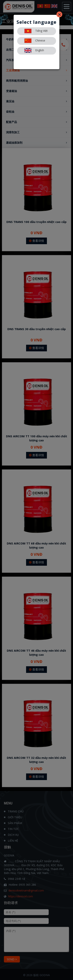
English (34, 50)
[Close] (59, 14)
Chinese (35, 41)
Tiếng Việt (36, 31)
